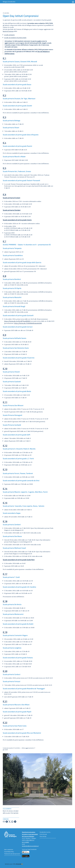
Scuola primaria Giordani (12, 210)
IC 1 (4, 58)
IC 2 (4, 95)
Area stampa (43, 836)
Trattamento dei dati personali (12, 854)
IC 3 (4, 117)
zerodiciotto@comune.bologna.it (30, 846)
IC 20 (5, 671)
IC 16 (5, 521)
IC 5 (4, 168)
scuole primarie (9, 35)
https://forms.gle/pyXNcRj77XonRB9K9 (17, 321)
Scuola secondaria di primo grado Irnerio (17, 220)
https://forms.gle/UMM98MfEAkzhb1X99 (28, 323)
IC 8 (4, 276)
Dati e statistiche (9, 849)
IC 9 (4, 335)
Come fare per (43, 834)
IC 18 (5, 601)
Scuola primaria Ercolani (12, 198)
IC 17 (5, 574)
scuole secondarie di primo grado (15, 38)
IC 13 (5, 469)
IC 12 (5, 445)
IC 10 (5, 368)
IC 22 (5, 722)
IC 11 (5, 402)
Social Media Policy (9, 852)
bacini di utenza (8, 31)
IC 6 (4, 194)
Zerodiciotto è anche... (45, 832)
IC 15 (5, 503)
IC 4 (4, 143)
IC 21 (5, 701)
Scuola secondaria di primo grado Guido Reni (19, 560)
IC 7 (4, 241)
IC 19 (5, 632)
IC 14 (5, 489)
